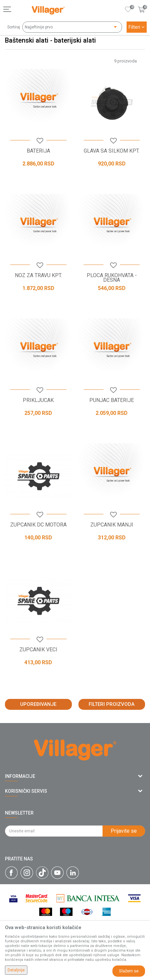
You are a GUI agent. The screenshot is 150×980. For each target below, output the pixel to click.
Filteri (137, 27)
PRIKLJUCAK (38, 400)
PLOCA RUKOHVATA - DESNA (112, 278)
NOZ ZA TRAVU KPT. (38, 275)
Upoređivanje (38, 704)
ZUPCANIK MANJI (112, 525)
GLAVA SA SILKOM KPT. (112, 151)
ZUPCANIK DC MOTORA (38, 525)
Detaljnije (16, 970)
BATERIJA (38, 151)
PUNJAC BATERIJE (112, 400)
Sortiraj (14, 27)
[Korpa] (141, 16)
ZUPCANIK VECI (38, 650)
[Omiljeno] (128, 9)
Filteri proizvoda (112, 704)
